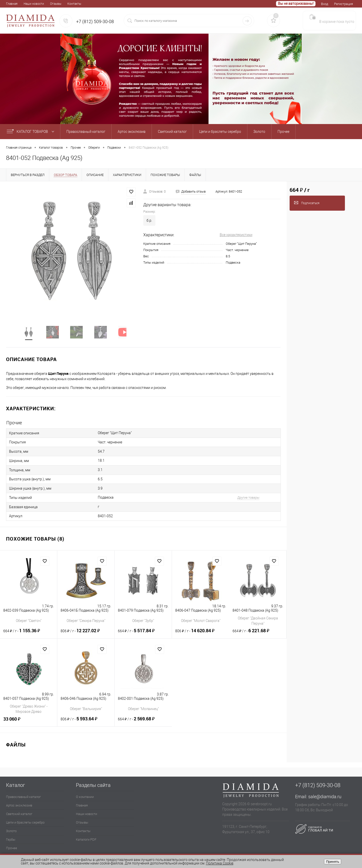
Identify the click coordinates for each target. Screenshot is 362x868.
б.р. (149, 220)
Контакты (74, 4)
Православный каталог (23, 793)
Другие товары (242, 495)
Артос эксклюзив (19, 801)
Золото (11, 827)
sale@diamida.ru (325, 793)
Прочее (12, 844)
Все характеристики (236, 235)
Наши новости (34, 4)
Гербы (11, 835)
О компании (85, 793)
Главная (12, 4)
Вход (325, 4)
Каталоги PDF (86, 835)
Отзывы (56, 4)
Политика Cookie (220, 863)
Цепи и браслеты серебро (25, 818)
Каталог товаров (32, 132)
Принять (333, 862)
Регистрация (344, 4)
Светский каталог (19, 810)
